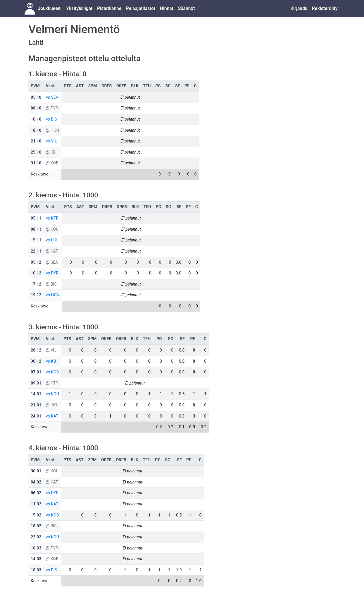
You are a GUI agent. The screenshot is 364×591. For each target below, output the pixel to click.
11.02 (36, 504)
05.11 (36, 218)
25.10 (36, 152)
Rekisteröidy (325, 8)
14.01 (36, 394)
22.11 (36, 251)
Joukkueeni (50, 8)
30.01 (36, 471)
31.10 (36, 163)
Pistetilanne (109, 8)
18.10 (36, 130)
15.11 (36, 240)
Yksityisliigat (79, 8)
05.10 (36, 97)
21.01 (36, 405)
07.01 (36, 372)
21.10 (36, 141)
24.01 (36, 416)
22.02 (36, 537)
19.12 (36, 295)
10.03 (36, 548)
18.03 (36, 570)
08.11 (36, 229)
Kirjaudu (299, 8)
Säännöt (186, 8)
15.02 (36, 515)
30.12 (36, 361)
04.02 (36, 482)
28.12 (36, 350)
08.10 (36, 108)
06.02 (36, 493)
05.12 (36, 262)
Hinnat (167, 8)
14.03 (36, 559)
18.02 (36, 526)
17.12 (36, 284)
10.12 (36, 273)
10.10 (36, 119)
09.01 (36, 383)
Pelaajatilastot (141, 8)
